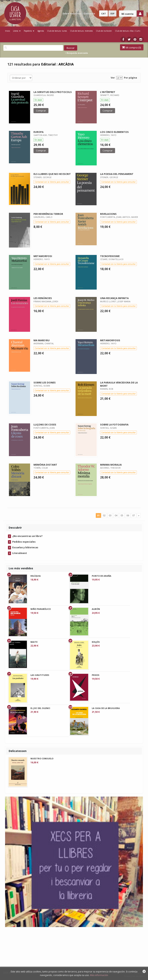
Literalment (20, 553)
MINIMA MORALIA (111, 465)
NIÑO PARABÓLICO (41, 609)
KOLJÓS (96, 642)
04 (116, 515)
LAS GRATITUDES (40, 675)
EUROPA (39, 132)
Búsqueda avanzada (76, 53)
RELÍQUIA (36, 576)
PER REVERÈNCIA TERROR (48, 214)
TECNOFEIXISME (110, 256)
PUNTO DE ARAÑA (102, 576)
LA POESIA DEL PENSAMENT (117, 174)
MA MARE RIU (42, 340)
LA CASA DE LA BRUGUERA (106, 708)
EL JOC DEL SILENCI (40, 708)
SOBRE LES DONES (45, 382)
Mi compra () (131, 48)
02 (104, 515)
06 (128, 515)
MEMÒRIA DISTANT (45, 465)
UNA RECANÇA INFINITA (114, 298)
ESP (112, 14)
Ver (113, 78)
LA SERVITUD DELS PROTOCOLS (53, 92)
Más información (99, 975)
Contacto (89, 14)
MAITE (34, 642)
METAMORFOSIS (110, 340)
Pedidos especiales (24, 542)
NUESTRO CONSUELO (42, 758)
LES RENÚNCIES (43, 298)
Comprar (41, 111)
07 (134, 515)
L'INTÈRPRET (108, 92)
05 (122, 515)
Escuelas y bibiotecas (25, 547)
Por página (130, 78)
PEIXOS (96, 675)
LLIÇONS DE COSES (45, 425)
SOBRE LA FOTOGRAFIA (114, 425)
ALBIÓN (96, 609)
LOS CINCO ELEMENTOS (114, 132)
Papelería (29, 31)
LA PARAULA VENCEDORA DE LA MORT (119, 384)
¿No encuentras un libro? (27, 536)
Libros (17, 31)
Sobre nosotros (72, 14)
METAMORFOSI (43, 256)
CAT (104, 14)
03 (110, 515)
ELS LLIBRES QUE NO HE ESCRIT (52, 174)
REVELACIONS (108, 214)
